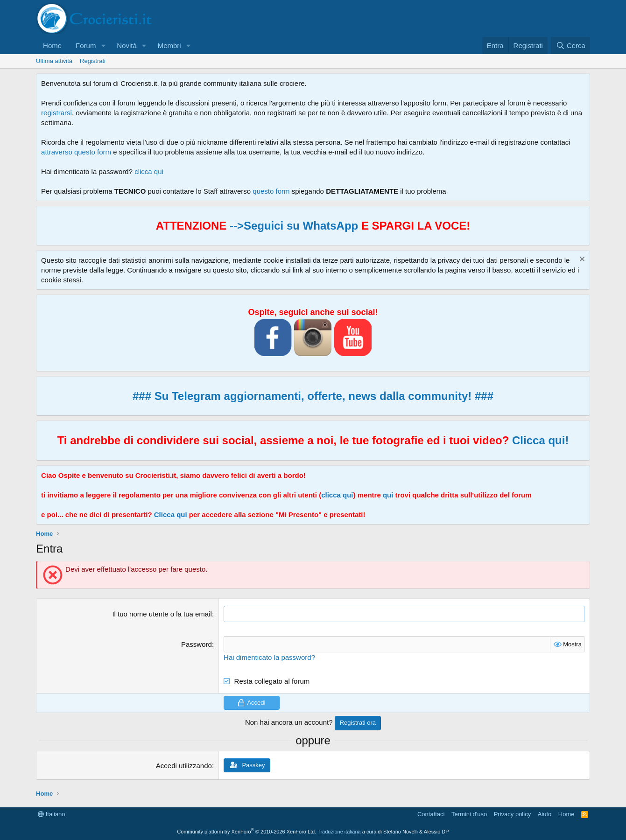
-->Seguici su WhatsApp (292, 226)
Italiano (52, 814)
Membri (169, 45)
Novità (127, 45)
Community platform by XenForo (246, 832)
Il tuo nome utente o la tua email (162, 614)
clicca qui (149, 171)
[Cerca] (570, 45)
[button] (103, 45)
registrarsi (56, 113)
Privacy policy (512, 814)
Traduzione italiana (339, 832)
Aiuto (545, 814)
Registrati (93, 61)
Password (197, 644)
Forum (86, 45)
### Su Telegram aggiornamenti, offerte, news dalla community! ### (313, 396)
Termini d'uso (469, 814)
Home (52, 45)
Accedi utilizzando (184, 765)
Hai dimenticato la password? (269, 657)
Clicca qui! (540, 440)
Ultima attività (54, 61)
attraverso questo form (76, 152)
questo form (271, 191)
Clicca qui (171, 514)
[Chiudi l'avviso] (581, 260)
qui (388, 495)
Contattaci (431, 814)
